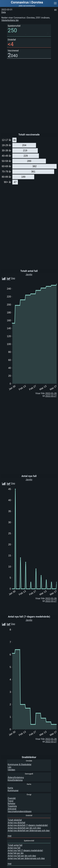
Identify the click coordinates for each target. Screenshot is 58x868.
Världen (11, 770)
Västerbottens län (10, 20)
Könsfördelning (15, 780)
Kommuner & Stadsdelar (20, 764)
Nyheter (11, 804)
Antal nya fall (14, 848)
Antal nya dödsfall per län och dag (24, 828)
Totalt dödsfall (15, 820)
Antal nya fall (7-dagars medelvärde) (25, 850)
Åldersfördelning (16, 778)
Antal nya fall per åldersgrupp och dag (26, 858)
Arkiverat (12, 809)
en (55, 10)
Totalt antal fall (15, 845)
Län (9, 767)
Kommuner (13, 791)
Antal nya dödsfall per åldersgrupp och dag (29, 831)
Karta (10, 788)
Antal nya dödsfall (16, 823)
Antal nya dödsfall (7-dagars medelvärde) (28, 825)
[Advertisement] (36, 865)
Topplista (12, 806)
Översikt (12, 798)
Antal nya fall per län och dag (22, 856)
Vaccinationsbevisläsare (20, 811)
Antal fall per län (16, 853)
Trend (11, 801)
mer (10, 836)
